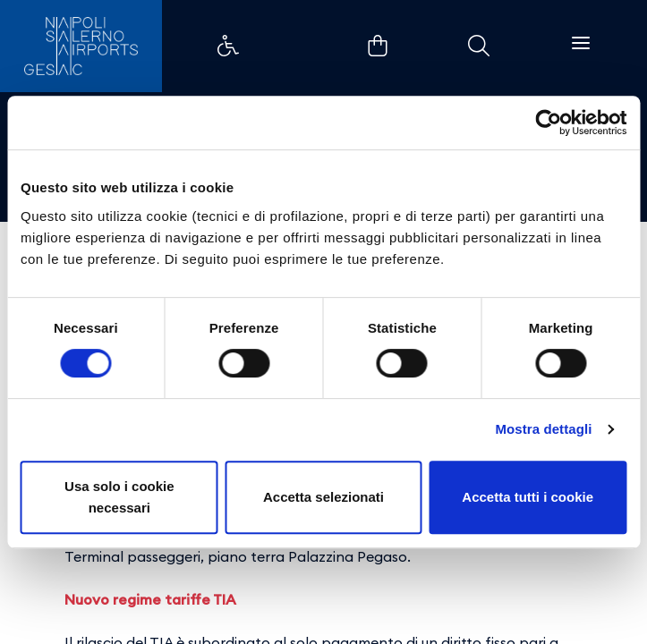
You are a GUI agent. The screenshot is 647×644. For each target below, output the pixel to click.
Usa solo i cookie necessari (119, 497)
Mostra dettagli (543, 429)
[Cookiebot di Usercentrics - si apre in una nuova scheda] (548, 123)
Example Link (228, 46)
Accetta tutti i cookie (528, 497)
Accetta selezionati (323, 497)
